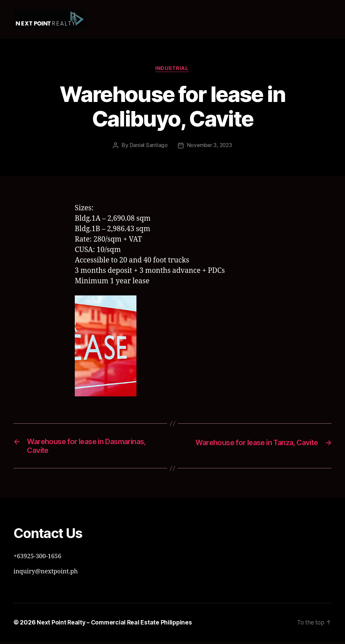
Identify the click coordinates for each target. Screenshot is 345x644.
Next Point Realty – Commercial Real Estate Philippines (116, 625)
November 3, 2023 (210, 146)
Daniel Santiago (148, 146)
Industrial (173, 69)
